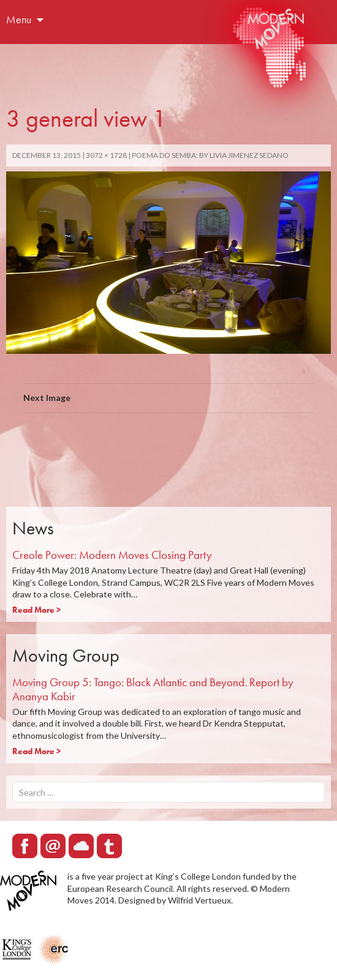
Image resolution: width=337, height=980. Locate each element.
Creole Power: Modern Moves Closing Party (112, 555)
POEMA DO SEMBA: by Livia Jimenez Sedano (210, 155)
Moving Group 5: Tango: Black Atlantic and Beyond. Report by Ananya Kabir (153, 689)
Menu (19, 19)
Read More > (36, 610)
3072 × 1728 (106, 155)
